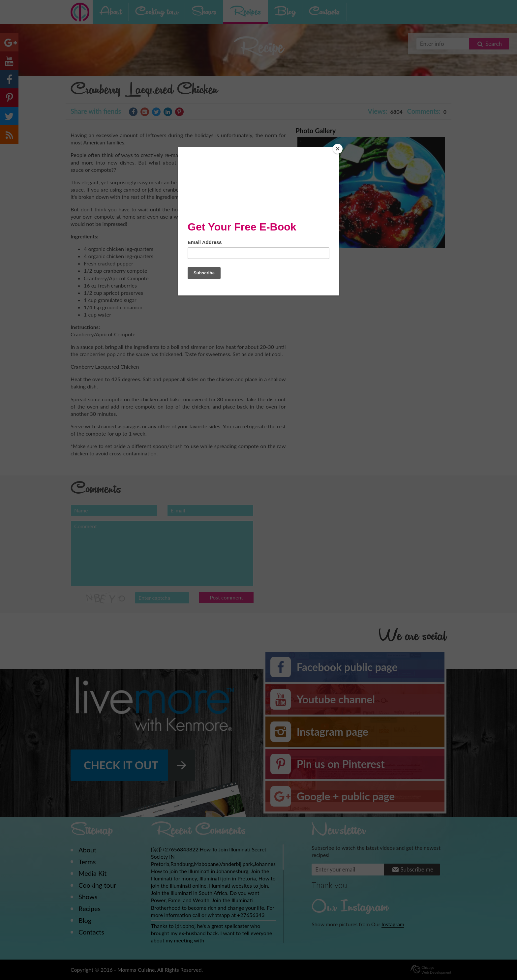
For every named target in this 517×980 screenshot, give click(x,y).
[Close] (338, 149)
